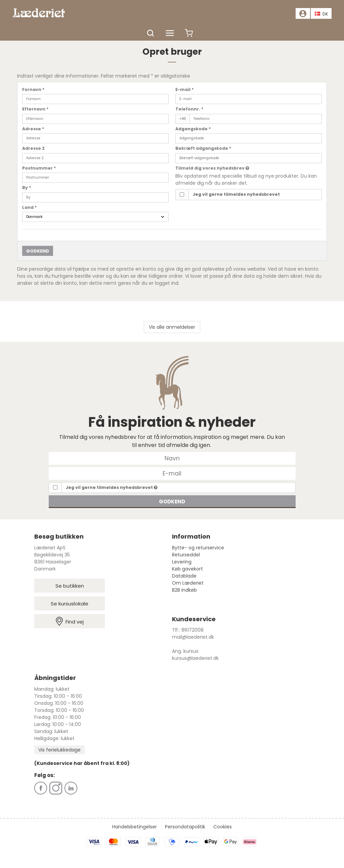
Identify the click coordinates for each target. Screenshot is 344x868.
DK (321, 14)
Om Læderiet (188, 583)
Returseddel (186, 555)
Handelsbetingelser (135, 827)
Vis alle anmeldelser (172, 327)
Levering (182, 562)
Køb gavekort (187, 569)
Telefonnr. (189, 109)
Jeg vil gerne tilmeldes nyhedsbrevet (236, 194)
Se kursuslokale (70, 604)
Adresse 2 (33, 148)
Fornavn (33, 89)
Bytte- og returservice (198, 548)
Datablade (184, 576)
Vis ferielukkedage (59, 750)
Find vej (70, 621)
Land (30, 207)
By (27, 188)
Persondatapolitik (185, 827)
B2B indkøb (184, 590)
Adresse (33, 129)
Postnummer (39, 168)
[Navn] (172, 458)
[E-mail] (172, 473)
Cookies (223, 827)
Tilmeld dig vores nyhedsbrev (212, 168)
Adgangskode (193, 129)
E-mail (185, 89)
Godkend (38, 251)
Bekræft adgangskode (203, 148)
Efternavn (35, 109)
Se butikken (70, 586)
